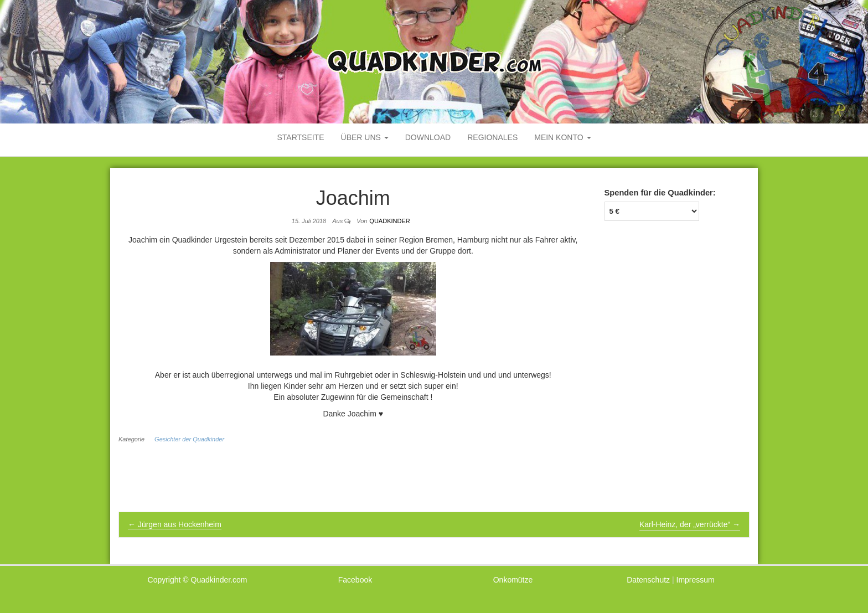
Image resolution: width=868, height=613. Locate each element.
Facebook (355, 580)
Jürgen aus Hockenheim (175, 524)
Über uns (365, 137)
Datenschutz (648, 580)
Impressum (696, 580)
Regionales (492, 137)
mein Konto (562, 137)
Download (428, 137)
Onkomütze (513, 580)
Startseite (300, 137)
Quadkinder (389, 221)
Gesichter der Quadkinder (189, 439)
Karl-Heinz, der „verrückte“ (690, 524)
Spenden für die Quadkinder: (660, 193)
